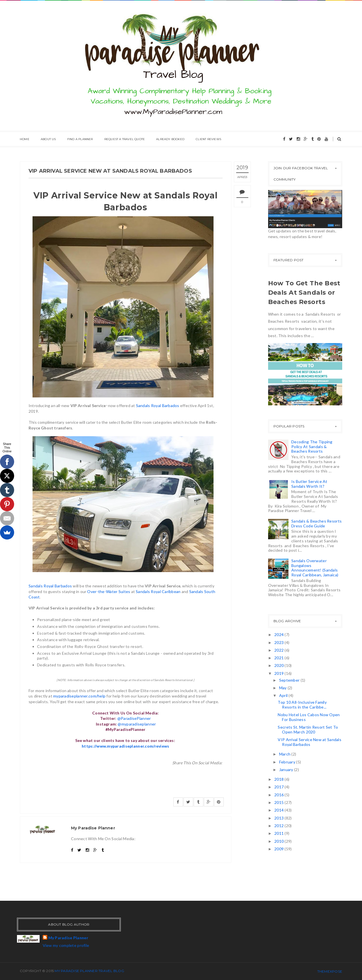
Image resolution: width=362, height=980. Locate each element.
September (290, 680)
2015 (279, 802)
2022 (279, 650)
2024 (279, 635)
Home (25, 139)
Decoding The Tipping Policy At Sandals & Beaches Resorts (312, 447)
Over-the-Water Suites (109, 591)
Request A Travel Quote (125, 139)
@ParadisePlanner (134, 718)
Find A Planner (80, 139)
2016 (279, 795)
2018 (279, 779)
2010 (279, 841)
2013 (279, 818)
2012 (279, 826)
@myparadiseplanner (137, 724)
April (284, 695)
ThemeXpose (330, 971)
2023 (279, 642)
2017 (279, 787)
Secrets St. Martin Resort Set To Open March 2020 (308, 729)
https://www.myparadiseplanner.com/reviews (125, 746)
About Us (48, 139)
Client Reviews (208, 139)
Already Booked (170, 139)
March (285, 754)
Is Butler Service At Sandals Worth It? (309, 484)
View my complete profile (66, 945)
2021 (279, 658)
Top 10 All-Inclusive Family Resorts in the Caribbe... (302, 705)
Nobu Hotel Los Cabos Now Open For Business (309, 717)
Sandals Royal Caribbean (158, 591)
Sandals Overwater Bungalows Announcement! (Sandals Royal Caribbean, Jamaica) (315, 568)
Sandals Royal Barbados (158, 406)
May (283, 688)
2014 (279, 810)
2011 (279, 833)
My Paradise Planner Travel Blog (89, 971)
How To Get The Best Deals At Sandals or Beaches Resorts (304, 293)
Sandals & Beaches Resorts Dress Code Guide (316, 523)
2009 (279, 849)
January (287, 770)
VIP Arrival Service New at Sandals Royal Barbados (310, 742)
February (288, 762)
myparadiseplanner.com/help (79, 696)
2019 (279, 673)
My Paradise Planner (68, 938)
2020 (279, 665)
